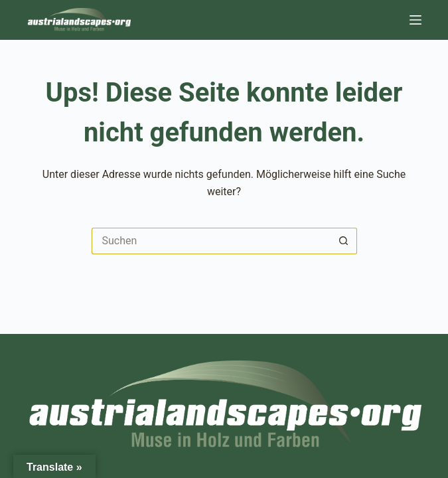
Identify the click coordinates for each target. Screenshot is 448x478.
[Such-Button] (344, 241)
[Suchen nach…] (211, 241)
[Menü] (415, 20)
